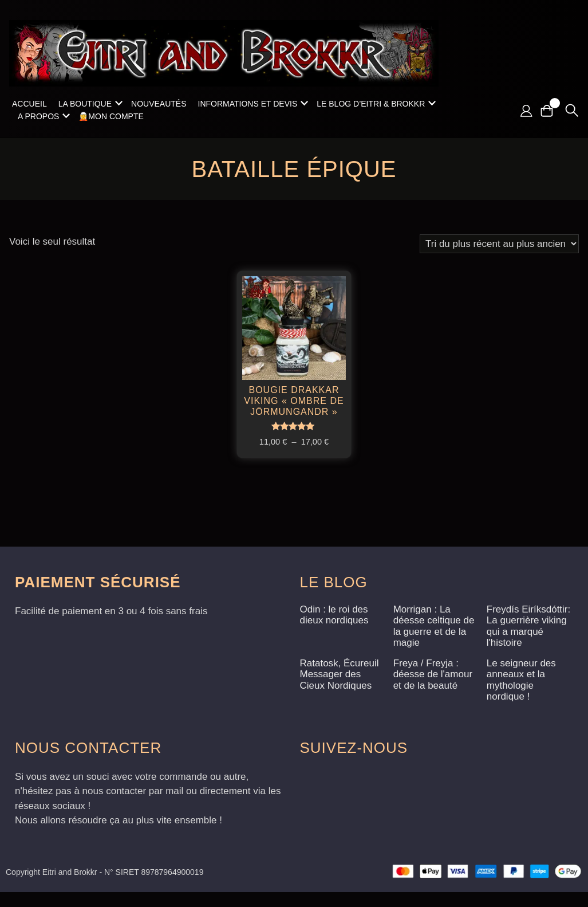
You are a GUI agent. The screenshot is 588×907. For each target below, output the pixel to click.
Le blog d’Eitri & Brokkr (371, 104)
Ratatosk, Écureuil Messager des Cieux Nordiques (340, 689)
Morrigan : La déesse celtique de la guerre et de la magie (434, 641)
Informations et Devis (248, 104)
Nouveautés (159, 104)
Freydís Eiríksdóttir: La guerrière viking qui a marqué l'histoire (528, 641)
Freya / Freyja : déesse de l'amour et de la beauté (433, 689)
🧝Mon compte (111, 116)
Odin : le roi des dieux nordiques (334, 630)
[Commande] (499, 244)
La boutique (85, 104)
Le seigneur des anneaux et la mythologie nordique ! (521, 695)
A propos (38, 116)
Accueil (29, 104)
